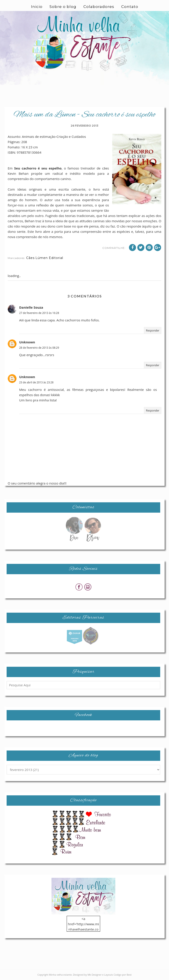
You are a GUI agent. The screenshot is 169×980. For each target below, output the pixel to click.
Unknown (27, 342)
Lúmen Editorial (49, 258)
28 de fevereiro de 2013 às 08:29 (39, 348)
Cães (30, 258)
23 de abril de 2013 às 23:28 (36, 382)
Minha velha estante (61, 975)
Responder (153, 331)
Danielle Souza (31, 307)
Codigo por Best (123, 975)
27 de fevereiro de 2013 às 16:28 (39, 313)
